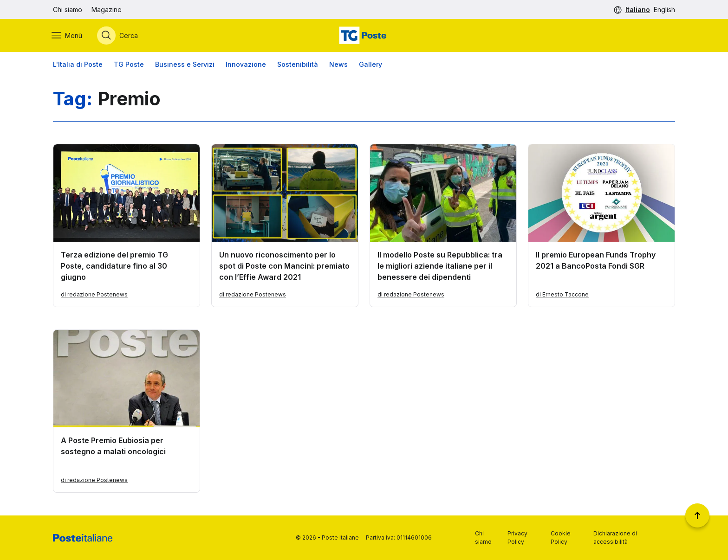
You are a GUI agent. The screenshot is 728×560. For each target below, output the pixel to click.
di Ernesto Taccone (562, 295)
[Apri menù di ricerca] (119, 36)
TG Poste (129, 65)
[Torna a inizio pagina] (697, 515)
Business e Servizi (185, 65)
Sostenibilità (298, 65)
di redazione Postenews (94, 295)
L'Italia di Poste (78, 65)
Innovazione (246, 65)
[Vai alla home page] (364, 36)
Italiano (638, 10)
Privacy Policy (517, 537)
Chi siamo (68, 10)
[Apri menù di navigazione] (68, 36)
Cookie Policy (561, 537)
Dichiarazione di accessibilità (615, 537)
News (338, 65)
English (664, 10)
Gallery (370, 65)
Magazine (107, 10)
